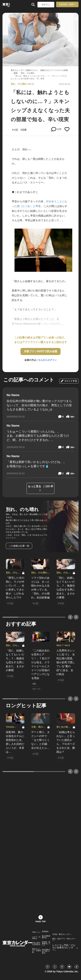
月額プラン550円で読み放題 (40, 351)
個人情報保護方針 (46, 937)
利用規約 (45, 932)
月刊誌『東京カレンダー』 (62, 934)
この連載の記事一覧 (19, 546)
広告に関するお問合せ (36, 944)
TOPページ (36, 932)
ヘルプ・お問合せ (36, 938)
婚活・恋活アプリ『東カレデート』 (64, 940)
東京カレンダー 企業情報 (37, 951)
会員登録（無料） (67, 4)
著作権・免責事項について (46, 944)
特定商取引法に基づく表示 (46, 951)
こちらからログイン (46, 360)
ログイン (46, 5)
